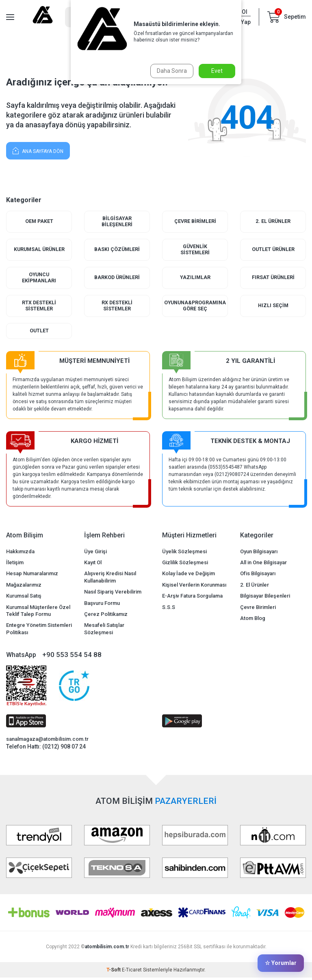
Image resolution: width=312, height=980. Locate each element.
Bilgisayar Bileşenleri (117, 222)
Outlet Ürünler (273, 250)
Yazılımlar (195, 279)
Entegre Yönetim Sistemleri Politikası (39, 631)
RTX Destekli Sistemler (39, 308)
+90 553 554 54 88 (72, 657)
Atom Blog (253, 621)
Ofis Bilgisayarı (258, 576)
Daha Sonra (171, 71)
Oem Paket (39, 222)
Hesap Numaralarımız (32, 576)
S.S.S (169, 609)
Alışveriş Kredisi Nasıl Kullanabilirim (110, 579)
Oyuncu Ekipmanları (39, 279)
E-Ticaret (132, 972)
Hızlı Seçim (273, 308)
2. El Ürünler (273, 222)
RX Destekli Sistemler (117, 308)
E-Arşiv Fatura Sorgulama (192, 598)
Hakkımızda (20, 553)
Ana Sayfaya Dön (38, 150)
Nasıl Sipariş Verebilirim (113, 594)
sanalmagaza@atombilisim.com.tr (47, 741)
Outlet (39, 333)
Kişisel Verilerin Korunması (194, 587)
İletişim (15, 565)
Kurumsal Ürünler (39, 250)
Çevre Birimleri (195, 222)
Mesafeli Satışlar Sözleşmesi (104, 631)
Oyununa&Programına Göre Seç (195, 308)
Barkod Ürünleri (117, 279)
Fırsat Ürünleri (273, 279)
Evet (217, 71)
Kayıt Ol (93, 565)
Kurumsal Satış (24, 598)
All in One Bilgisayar (263, 565)
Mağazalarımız (24, 587)
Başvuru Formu (102, 605)
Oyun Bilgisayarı (259, 553)
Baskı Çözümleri (117, 250)
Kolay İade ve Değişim (188, 576)
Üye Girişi (95, 553)
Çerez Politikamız (106, 617)
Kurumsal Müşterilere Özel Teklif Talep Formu (38, 613)
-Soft (114, 972)
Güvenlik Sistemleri (195, 250)
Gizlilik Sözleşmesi (185, 565)
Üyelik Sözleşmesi (184, 553)
